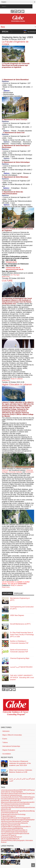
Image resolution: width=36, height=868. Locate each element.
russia (16, 832)
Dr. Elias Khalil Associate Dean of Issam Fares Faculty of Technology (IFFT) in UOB (22, 635)
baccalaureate (6, 799)
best (18, 807)
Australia (7, 830)
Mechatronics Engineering (8, 817)
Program (21, 811)
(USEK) (14, 840)
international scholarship (10, 792)
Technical (5, 470)
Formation (9, 833)
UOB (11, 818)
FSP (9, 835)
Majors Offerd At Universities (12, 735)
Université (11, 821)
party (26, 799)
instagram (16, 11)
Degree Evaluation (9, 750)
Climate (28, 794)
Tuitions (5, 742)
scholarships (22, 832)
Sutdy (16, 794)
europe (13, 828)
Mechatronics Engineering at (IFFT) (20, 599)
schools (12, 804)
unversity (12, 825)
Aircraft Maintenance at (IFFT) (20, 624)
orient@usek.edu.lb (13, 268)
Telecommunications (15, 823)
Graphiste (13, 820)
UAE (12, 830)
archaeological (23, 802)
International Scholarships (11, 746)
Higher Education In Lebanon (17, 384)
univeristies (22, 804)
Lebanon (11, 794)
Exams (5, 739)
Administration (10, 813)
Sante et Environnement (9, 836)
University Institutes (15, 472)
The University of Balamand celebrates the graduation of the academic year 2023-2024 (20, 763)
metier (8, 820)
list (4, 830)
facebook (12, 11)
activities (9, 802)
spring (17, 799)
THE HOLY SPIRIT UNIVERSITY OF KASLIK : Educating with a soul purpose (22, 678)
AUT (18, 797)
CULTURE (7, 281)
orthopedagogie (28, 820)
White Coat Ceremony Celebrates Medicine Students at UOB (21, 771)
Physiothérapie (17, 833)
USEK (25, 797)
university (4, 790)
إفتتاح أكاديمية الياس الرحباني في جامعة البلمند (22, 780)
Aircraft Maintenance (6, 810)
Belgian (18, 828)
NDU (22, 797)
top (10, 828)
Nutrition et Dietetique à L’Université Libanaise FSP (19, 642)
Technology (21, 818)
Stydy (19, 827)
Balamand (10, 832)
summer (22, 799)
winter (13, 799)
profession (15, 790)
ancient (30, 802)
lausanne (26, 807)
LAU (12, 797)
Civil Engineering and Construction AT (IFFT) (22, 608)
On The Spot (15, 275)
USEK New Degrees (17, 615)
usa (8, 828)
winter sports (10, 800)
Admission (6, 731)
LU (4, 804)
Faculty (15, 818)
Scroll (33, 865)
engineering (14, 811)
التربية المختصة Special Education (21, 667)
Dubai (16, 830)
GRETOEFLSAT (24, 790)
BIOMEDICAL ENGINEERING (10, 840)
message (20, 820)
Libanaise (18, 821)
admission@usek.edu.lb (15, 269)
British (4, 809)
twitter (19, 11)
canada (15, 827)
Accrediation (7, 754)
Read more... (6, 277)
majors (10, 807)
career (10, 790)
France (15, 806)
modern (15, 802)
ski (15, 800)
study (16, 804)
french (14, 807)
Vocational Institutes (9, 795)
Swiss (21, 807)
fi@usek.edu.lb (11, 262)
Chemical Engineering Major (20, 658)
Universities (29, 472)
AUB (9, 797)
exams (32, 797)
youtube (23, 11)
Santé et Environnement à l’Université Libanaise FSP (19, 651)
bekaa (7, 804)
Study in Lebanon (17, 379)
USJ (15, 797)
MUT (11, 827)
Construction (13, 814)
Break (5, 32)
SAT (29, 797)
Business (27, 811)
